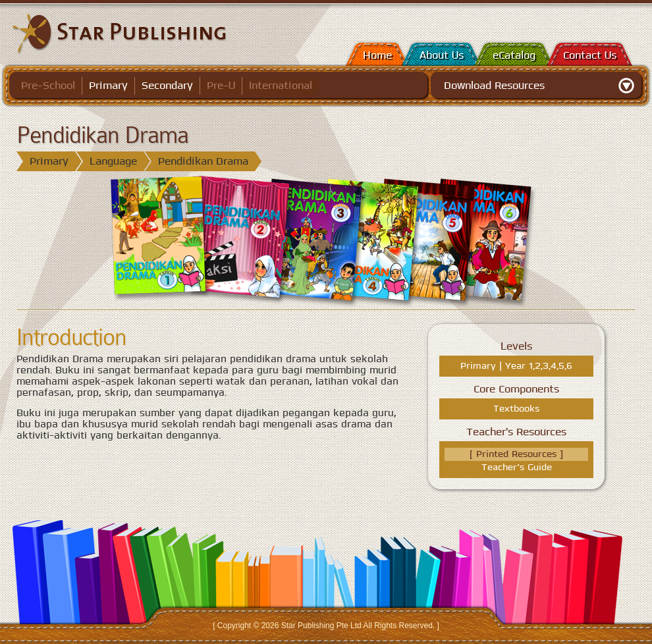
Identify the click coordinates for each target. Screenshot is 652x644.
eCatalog (514, 56)
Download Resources (494, 86)
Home (377, 56)
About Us (442, 56)
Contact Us (590, 56)
